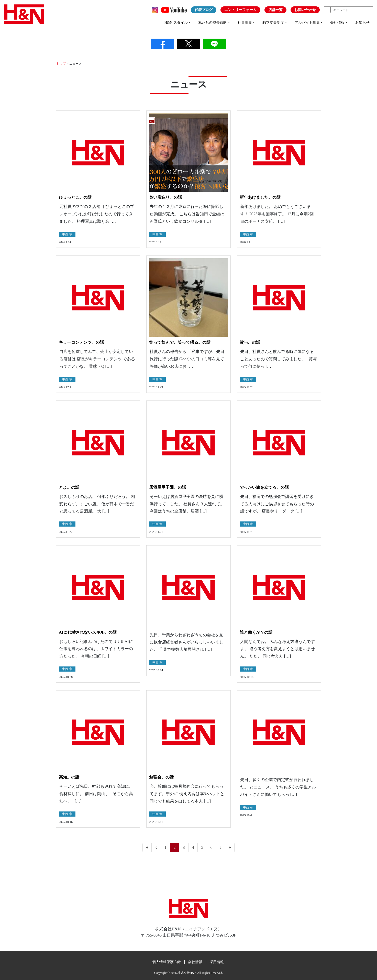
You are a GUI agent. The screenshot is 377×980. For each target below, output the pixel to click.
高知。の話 (69, 777)
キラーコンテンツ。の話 (81, 342)
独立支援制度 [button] (273, 23)
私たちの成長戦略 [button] (213, 23)
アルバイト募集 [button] (307, 23)
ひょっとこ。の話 (75, 197)
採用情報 (217, 962)
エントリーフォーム (240, 10)
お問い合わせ (305, 10)
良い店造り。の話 (165, 197)
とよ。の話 (69, 487)
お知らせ (362, 23)
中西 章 (67, 234)
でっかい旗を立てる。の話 (264, 487)
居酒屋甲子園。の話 (168, 487)
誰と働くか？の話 (256, 632)
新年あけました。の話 (260, 197)
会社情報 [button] (337, 23)
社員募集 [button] (245, 23)
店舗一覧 (275, 10)
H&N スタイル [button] (176, 23)
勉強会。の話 (161, 777)
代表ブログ (204, 10)
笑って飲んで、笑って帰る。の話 (180, 342)
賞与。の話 (250, 342)
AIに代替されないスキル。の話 (88, 632)
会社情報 (195, 962)
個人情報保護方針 (167, 962)
